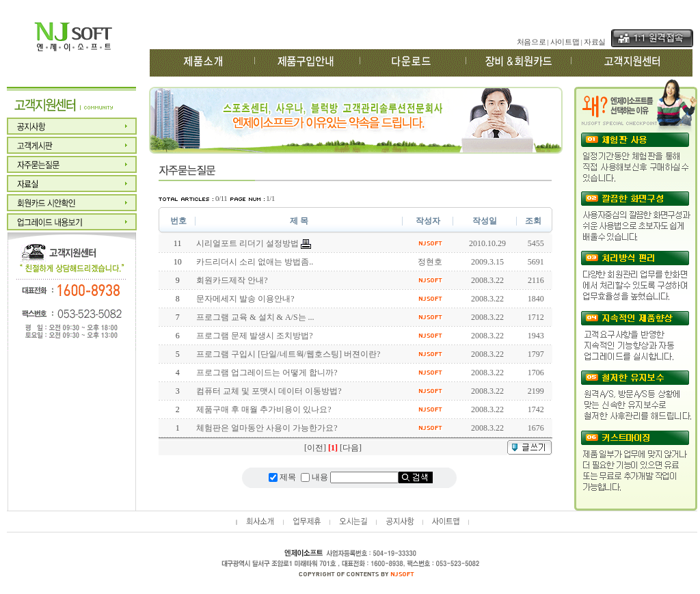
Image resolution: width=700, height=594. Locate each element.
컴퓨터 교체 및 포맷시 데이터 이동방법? (269, 391)
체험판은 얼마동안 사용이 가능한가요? (267, 428)
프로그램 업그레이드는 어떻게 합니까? (267, 373)
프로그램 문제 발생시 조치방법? (254, 336)
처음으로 (531, 42)
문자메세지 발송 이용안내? (245, 299)
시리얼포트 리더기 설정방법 (247, 243)
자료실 (595, 42)
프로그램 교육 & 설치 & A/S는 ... (255, 317)
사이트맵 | (566, 42)
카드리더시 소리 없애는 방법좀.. (255, 262)
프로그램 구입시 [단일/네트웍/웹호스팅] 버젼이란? (288, 354)
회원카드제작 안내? (232, 280)
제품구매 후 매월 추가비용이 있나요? (264, 409)
